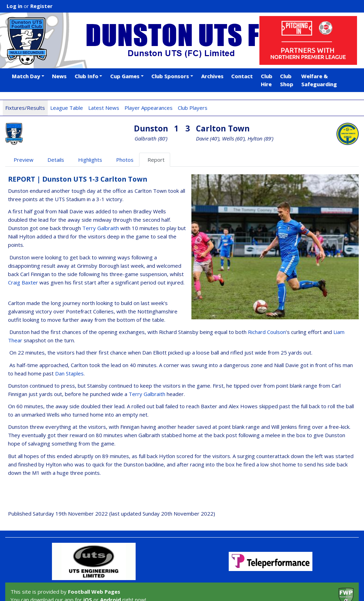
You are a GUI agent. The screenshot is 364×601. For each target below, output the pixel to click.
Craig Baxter (23, 282)
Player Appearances (149, 108)
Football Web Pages (94, 592)
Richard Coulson (267, 332)
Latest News (104, 108)
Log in (14, 6)
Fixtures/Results (25, 108)
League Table (67, 108)
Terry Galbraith (101, 228)
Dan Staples (69, 373)
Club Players (193, 108)
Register (41, 6)
